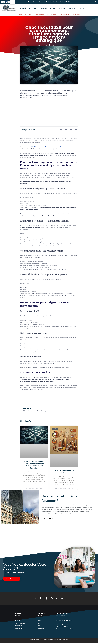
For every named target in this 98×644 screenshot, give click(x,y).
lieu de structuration (34, 350)
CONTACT (72, 8)
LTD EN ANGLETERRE (64, 14)
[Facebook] (2, 2)
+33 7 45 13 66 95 (66, 2)
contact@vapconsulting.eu (36, 2)
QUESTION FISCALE (40, 14)
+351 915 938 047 (52, 2)
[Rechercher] (95, 2)
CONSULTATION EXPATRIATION (26, 14)
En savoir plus (49, 519)
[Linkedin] (4, 2)
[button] (27, 8)
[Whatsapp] (9, 2)
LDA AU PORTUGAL (52, 14)
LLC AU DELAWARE (76, 14)
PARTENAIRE (80, 8)
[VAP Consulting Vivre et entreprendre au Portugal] (9, 8)
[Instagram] (7, 2)
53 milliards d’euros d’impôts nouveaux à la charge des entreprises (53, 147)
